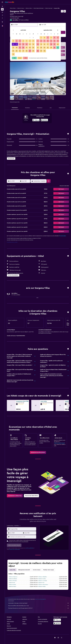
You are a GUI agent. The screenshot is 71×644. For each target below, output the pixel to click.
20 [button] (23, 48)
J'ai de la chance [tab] (37, 570)
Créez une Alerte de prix (59, 443)
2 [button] (33, 38)
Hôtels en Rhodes (13, 581)
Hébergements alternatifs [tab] (24, 570)
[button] (2, 2)
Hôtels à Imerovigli (49, 8)
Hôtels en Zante (12, 585)
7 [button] (27, 41)
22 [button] (30, 48)
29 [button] (30, 51)
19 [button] (20, 48)
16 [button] (33, 44)
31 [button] (13, 54)
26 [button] (20, 51)
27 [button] (23, 51)
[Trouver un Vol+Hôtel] (2, 15)
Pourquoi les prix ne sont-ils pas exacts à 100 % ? (39, 608)
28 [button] (27, 51)
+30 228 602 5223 (14, 18)
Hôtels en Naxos (12, 587)
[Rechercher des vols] (2, 6)
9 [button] (33, 41)
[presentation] (44, 120)
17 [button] (13, 48)
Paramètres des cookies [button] (12, 242)
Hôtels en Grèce (29, 8)
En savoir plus (63, 236)
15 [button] (30, 44)
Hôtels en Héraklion (43, 577)
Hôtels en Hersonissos (43, 585)
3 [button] (13, 41)
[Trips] (2, 22)
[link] (38, 452)
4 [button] (17, 41)
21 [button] (27, 48)
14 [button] (27, 44)
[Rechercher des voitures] (2, 12)
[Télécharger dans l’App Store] (44, 120)
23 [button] (33, 48)
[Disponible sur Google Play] (36, 120)
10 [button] (13, 44)
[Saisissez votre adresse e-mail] (23, 537)
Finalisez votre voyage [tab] (49, 570)
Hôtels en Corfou (42, 579)
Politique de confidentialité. (15, 549)
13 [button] (23, 44)
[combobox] (23, 529)
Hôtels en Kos (41, 583)
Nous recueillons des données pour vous (39, 606)
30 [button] (33, 51)
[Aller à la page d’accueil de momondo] (9, 2)
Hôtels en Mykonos (13, 577)
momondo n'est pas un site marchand (39, 603)
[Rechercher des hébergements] (2, 9)
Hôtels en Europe (21, 8)
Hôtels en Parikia (42, 587)
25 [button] (17, 51)
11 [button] (17, 44)
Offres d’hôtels (13, 8)
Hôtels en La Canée (43, 581)
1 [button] (30, 38)
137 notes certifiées (24, 20)
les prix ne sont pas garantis (40, 599)
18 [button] (17, 48)
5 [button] (20, 41)
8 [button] (30, 41)
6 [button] (23, 41)
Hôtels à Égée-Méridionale (38, 8)
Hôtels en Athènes (13, 579)
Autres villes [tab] (12, 570)
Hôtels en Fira (12, 583)
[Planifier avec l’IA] (2, 18)
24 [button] (13, 51)
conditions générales (29, 548)
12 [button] (20, 44)
